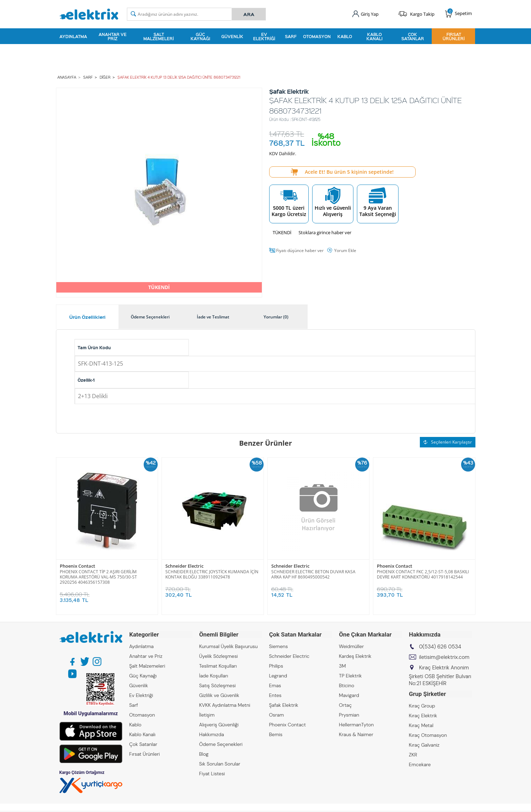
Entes (275, 695)
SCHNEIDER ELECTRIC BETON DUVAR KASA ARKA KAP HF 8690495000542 (313, 574)
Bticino (347, 685)
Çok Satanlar (413, 36)
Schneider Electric (184, 566)
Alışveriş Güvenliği (219, 725)
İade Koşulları (214, 676)
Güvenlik (232, 36)
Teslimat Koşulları (218, 666)
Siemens (279, 646)
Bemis (276, 734)
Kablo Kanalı (374, 36)
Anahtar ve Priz (113, 36)
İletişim (207, 715)
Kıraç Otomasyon (428, 735)
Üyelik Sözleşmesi (219, 656)
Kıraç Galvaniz (424, 745)
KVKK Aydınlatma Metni (225, 705)
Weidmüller (351, 646)
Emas (275, 685)
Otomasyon (317, 36)
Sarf (291, 36)
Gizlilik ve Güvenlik (219, 695)
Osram (277, 715)
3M (343, 666)
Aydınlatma (73, 36)
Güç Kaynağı (200, 36)
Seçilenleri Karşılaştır (448, 442)
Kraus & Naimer (356, 734)
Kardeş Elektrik (355, 656)
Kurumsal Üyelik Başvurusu (229, 646)
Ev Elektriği (264, 36)
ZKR (413, 755)
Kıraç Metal (421, 725)
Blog (204, 754)
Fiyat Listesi (212, 774)
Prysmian (349, 715)
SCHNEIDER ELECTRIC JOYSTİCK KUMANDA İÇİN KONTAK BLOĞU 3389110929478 (212, 574)
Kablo (345, 36)
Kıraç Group (422, 706)
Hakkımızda (212, 734)
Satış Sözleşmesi (218, 685)
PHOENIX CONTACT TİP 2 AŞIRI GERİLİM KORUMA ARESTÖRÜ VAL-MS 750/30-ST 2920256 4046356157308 (98, 577)
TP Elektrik (350, 676)
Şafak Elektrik (284, 705)
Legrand (278, 676)
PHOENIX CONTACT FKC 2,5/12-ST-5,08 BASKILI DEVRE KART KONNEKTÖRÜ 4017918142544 (423, 574)
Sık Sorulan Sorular (220, 764)
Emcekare (420, 764)
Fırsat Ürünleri (454, 36)
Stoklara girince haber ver (325, 232)
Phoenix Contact (77, 566)
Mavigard (349, 695)
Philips (276, 666)
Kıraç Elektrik (423, 716)
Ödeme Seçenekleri (221, 744)
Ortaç (346, 705)
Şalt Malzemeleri (159, 36)
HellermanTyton (357, 725)
